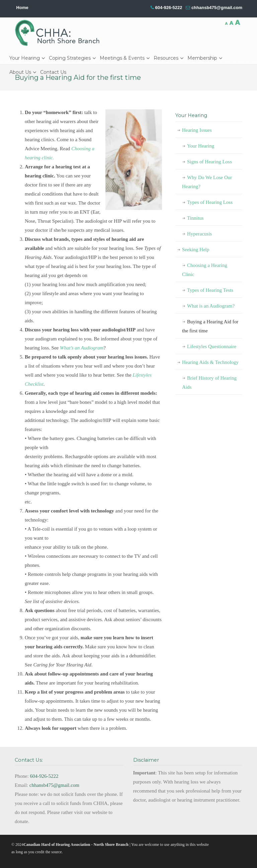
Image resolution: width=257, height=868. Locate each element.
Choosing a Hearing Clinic (205, 270)
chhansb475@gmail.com (217, 8)
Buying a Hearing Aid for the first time (210, 326)
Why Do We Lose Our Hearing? (207, 182)
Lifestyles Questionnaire (212, 346)
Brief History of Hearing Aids (209, 383)
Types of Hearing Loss (210, 202)
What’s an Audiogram (82, 348)
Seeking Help (196, 250)
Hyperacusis (199, 234)
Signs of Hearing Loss (209, 162)
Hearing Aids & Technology (210, 362)
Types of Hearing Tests (210, 290)
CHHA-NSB (60, 33)
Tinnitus (195, 218)
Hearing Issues (197, 130)
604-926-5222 (168, 8)
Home (22, 8)
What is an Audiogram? (211, 306)
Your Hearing (201, 146)
